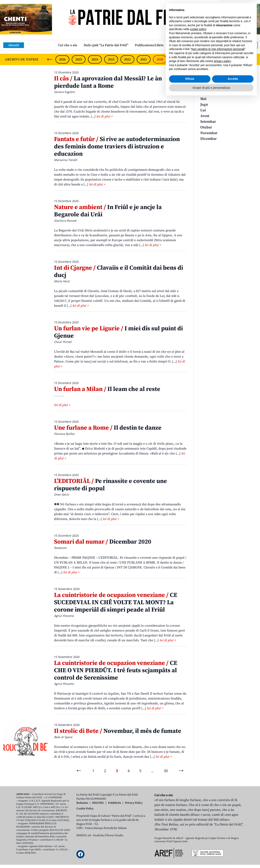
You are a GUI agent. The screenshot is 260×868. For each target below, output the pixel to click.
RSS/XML (98, 803)
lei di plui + (104, 116)
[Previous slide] (50, 59)
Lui (203, 110)
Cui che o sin (68, 45)
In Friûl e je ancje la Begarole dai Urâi (108, 211)
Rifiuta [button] (190, 848)
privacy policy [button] (222, 830)
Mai (203, 99)
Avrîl (204, 93)
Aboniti (14, 45)
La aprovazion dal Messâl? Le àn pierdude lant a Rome (108, 82)
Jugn (204, 105)
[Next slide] (253, 59)
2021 (144, 59)
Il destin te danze (108, 428)
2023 (111, 59)
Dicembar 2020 (103, 542)
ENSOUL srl (84, 835)
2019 (176, 59)
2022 (127, 59)
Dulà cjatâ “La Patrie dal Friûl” (106, 45)
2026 (62, 59)
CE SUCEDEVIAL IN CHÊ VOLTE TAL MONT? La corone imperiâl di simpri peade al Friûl (116, 602)
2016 (225, 59)
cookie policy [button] (198, 798)
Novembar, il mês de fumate (118, 731)
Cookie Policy (85, 809)
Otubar (206, 127)
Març (205, 87)
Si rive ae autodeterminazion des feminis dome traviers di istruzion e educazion (117, 147)
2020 (160, 59)
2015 (241, 59)
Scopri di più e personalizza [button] (211, 857)
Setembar (208, 122)
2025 (79, 59)
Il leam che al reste (107, 389)
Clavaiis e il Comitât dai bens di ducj (119, 271)
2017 (209, 59)
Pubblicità (114, 803)
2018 (192, 59)
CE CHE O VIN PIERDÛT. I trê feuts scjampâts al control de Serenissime (116, 670)
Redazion (82, 803)
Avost (205, 116)
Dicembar (209, 139)
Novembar (209, 133)
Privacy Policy (134, 803)
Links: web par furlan (186, 45)
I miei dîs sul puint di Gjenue (118, 332)
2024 (95, 59)
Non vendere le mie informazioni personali (218, 818)
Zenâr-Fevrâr (211, 82)
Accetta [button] (233, 848)
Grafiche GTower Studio (108, 835)
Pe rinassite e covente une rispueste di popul (110, 485)
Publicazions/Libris (149, 45)
